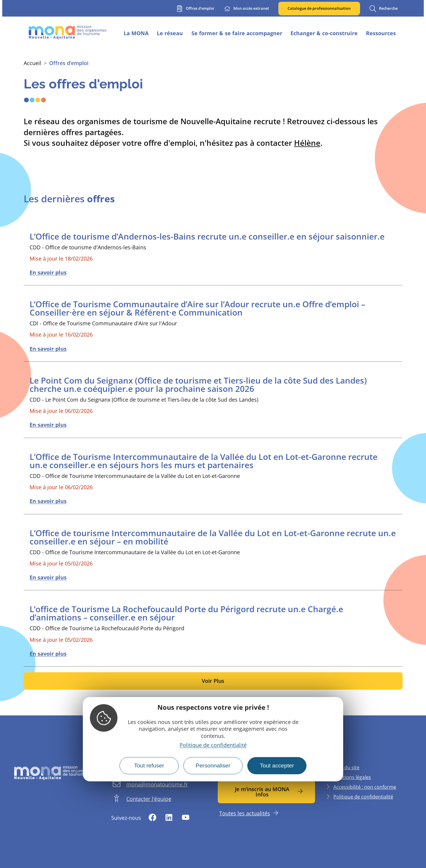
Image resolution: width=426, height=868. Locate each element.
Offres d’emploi (69, 63)
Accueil (33, 63)
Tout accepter (277, 766)
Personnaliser (213, 766)
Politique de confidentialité (213, 745)
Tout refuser (149, 766)
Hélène (307, 143)
